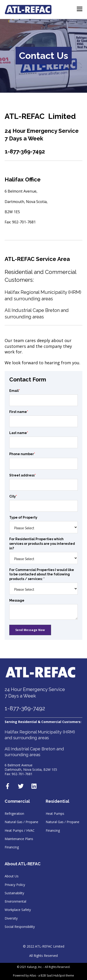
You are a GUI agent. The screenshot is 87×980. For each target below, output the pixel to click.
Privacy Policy (15, 885)
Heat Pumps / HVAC (20, 830)
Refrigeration (14, 813)
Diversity (11, 918)
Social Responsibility (20, 927)
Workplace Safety (18, 910)
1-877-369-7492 (25, 708)
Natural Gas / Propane (21, 822)
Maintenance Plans (19, 839)
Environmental (15, 901)
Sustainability (14, 893)
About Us (12, 876)
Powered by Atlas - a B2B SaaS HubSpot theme (43, 975)
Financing (12, 847)
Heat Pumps (55, 813)
